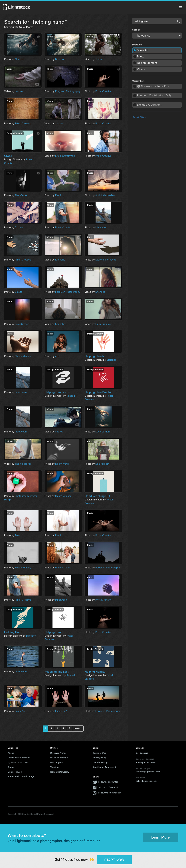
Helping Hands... (95, 672)
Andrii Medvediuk (105, 195)
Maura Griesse (63, 496)
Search (179, 21)
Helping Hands (94, 356)
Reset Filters (139, 117)
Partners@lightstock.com (148, 772)
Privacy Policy (100, 758)
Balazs (19, 292)
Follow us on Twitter (108, 782)
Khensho (60, 260)
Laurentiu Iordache (106, 260)
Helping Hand (13, 632)
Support (12, 767)
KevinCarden (22, 324)
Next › (78, 728)
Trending (55, 767)
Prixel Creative (103, 91)
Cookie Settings (101, 762)
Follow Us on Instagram (110, 793)
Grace (8, 156)
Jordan (99, 59)
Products (137, 45)
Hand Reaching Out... (98, 496)
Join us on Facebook (108, 787)
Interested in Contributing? (21, 776)
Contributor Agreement (104, 767)
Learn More (160, 837)
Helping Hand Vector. (99, 392)
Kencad (71, 396)
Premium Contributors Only (154, 95)
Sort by (136, 30)
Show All (143, 50)
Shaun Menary (23, 356)
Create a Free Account (19, 758)
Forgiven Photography (68, 91)
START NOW (114, 860)
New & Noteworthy (60, 772)
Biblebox (112, 360)
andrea (59, 432)
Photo (141, 56)
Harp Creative (103, 324)
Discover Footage (59, 758)
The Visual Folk (24, 464)
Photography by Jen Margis (21, 498)
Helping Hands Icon (57, 392)
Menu (180, 7)
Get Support (142, 753)
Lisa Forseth (102, 464)
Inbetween (101, 227)
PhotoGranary (103, 600)
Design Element (147, 63)
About (11, 753)
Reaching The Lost (56, 672)
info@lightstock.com (146, 762)
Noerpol (19, 59)
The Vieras (21, 195)
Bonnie (19, 227)
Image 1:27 (21, 711)
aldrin (58, 356)
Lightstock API (15, 772)
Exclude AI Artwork (149, 105)
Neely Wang (62, 464)
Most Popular (57, 762)
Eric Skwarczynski (65, 156)
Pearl (58, 195)
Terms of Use (100, 753)
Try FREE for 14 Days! (18, 762)
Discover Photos (58, 753)
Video (141, 69)
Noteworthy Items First (153, 86)
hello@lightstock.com (146, 781)
